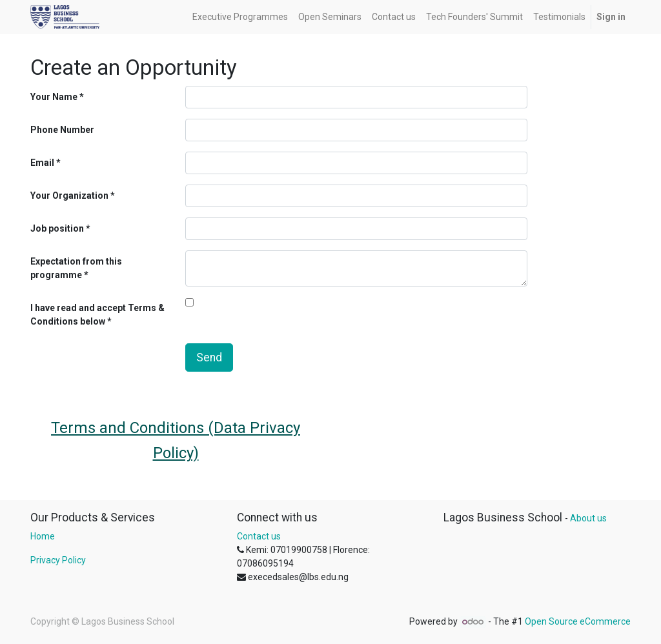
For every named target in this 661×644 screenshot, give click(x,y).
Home (43, 536)
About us (588, 518)
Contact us (259, 536)
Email (42, 163)
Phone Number (62, 130)
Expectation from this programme (76, 268)
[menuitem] (240, 17)
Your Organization (69, 196)
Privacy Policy (58, 560)
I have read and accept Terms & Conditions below (97, 315)
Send (209, 357)
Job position (57, 228)
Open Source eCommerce (578, 621)
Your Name (54, 97)
